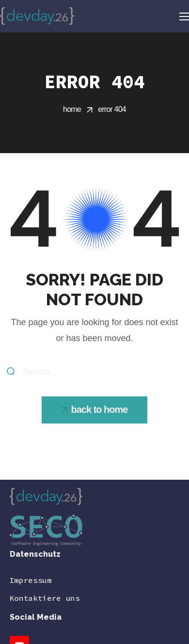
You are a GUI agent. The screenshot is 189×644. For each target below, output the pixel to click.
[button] (95, 410)
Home (72, 109)
